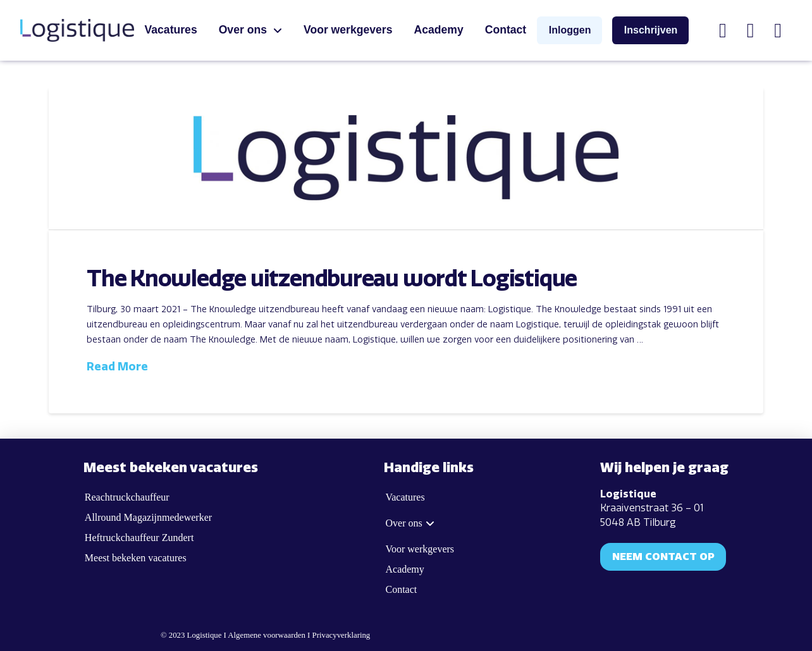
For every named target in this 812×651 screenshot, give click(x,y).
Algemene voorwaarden (267, 635)
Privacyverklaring (341, 635)
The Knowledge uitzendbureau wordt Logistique (332, 279)
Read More (117, 367)
